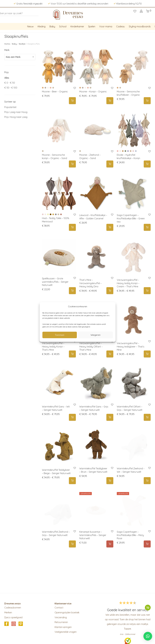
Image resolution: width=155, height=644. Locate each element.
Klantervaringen (63, 627)
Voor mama (106, 26)
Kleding (42, 26)
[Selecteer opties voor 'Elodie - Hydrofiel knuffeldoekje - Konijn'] (147, 164)
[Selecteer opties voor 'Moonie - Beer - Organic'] (72, 101)
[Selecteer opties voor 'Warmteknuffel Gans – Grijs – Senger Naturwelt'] (110, 417)
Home (7, 44)
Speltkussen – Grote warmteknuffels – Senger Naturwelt (55, 282)
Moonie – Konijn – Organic (93, 92)
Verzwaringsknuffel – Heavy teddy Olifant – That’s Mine (91, 347)
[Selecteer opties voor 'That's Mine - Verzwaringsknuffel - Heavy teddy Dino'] (110, 291)
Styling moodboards (140, 26)
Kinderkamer (77, 26)
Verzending (61, 617)
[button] (110, 227)
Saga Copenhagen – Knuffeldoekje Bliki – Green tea (131, 218)
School (63, 26)
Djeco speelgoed (13, 617)
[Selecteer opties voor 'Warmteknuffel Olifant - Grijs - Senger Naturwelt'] (147, 417)
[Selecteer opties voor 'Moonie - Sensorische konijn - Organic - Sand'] (72, 164)
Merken (8, 612)
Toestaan (60, 335)
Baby (52, 26)
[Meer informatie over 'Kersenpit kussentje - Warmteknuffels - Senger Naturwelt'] (110, 544)
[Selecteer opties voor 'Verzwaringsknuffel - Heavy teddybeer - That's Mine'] (147, 354)
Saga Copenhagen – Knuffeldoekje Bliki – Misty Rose (130, 535)
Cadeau (120, 26)
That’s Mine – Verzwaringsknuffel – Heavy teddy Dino (90, 283)
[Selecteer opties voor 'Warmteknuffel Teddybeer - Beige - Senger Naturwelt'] (72, 481)
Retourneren (61, 622)
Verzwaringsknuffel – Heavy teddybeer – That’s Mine (131, 347)
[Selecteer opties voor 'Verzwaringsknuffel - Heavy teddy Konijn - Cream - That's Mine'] (147, 291)
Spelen (92, 26)
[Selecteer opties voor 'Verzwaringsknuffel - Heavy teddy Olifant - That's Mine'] (110, 354)
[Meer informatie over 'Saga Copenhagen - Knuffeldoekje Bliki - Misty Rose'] (147, 544)
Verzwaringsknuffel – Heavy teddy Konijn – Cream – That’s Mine (128, 283)
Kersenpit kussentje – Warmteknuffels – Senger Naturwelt (93, 535)
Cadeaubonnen (13, 608)
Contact (59, 608)
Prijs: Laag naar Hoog (16, 112)
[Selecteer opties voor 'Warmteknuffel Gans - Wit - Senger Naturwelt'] (72, 417)
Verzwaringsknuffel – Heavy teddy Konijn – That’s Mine (53, 347)
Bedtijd (22, 44)
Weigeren (96, 335)
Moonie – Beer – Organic (55, 92)
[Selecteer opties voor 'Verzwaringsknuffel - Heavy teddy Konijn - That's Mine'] (72, 354)
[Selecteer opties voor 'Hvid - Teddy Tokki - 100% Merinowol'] (72, 227)
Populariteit (10, 107)
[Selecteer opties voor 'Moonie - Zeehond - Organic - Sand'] (110, 164)
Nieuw (30, 26)
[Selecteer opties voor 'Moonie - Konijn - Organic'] (110, 101)
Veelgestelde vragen (66, 632)
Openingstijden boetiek (67, 612)
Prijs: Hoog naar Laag (16, 117)
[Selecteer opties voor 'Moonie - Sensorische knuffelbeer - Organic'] (147, 101)
